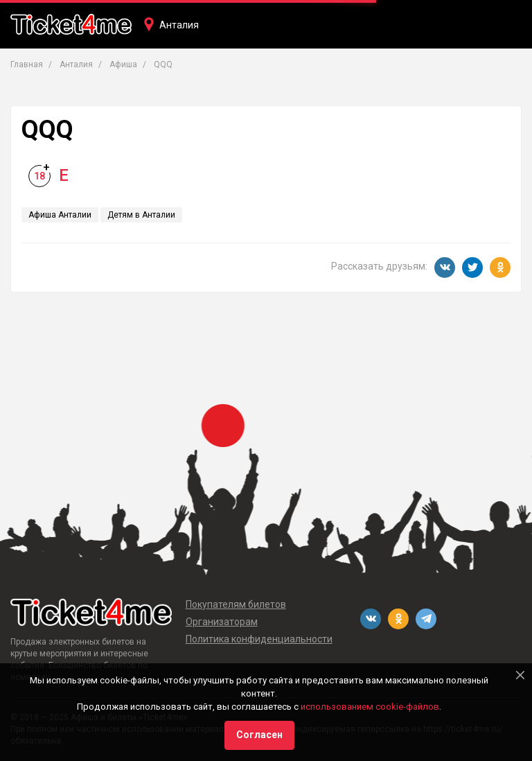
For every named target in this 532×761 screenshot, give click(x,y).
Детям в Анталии (141, 215)
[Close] (520, 675)
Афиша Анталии (60, 215)
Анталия (179, 25)
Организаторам (222, 622)
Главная (27, 64)
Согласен (259, 735)
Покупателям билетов (236, 604)
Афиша (123, 64)
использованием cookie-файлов (370, 707)
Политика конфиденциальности (259, 639)
